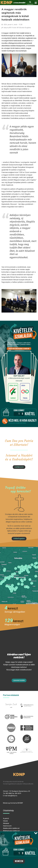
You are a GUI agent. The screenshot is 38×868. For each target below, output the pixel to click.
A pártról (6, 818)
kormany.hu (27, 714)
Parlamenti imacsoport (27, 748)
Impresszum (7, 826)
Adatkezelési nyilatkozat (11, 828)
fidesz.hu (11, 725)
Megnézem (19, 861)
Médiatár (6, 823)
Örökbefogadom (19, 539)
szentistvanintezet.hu (27, 736)
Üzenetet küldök (19, 680)
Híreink (5, 821)
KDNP (19, 774)
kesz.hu (11, 736)
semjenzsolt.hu (11, 702)
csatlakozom (19, 467)
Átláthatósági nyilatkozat (11, 831)
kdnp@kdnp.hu (12, 796)
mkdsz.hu (27, 725)
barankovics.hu (27, 702)
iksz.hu (11, 714)
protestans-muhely (11, 748)
